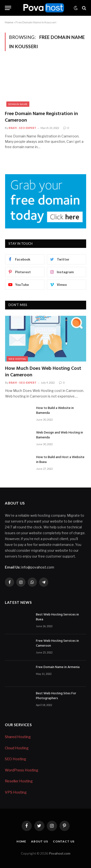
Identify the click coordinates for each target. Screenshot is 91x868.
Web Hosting (17, 359)
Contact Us (64, 841)
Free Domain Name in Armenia (58, 667)
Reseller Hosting (19, 781)
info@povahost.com (29, 567)
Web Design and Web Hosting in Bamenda (60, 435)
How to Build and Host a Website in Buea (60, 460)
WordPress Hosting (22, 770)
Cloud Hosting (17, 748)
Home (9, 22)
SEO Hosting (16, 759)
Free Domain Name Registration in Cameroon (41, 117)
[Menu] (8, 8)
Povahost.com (59, 853)
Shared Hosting (18, 737)
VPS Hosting (16, 792)
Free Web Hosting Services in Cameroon (57, 643)
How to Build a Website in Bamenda (55, 411)
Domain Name (18, 104)
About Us (40, 841)
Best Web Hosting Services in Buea (57, 617)
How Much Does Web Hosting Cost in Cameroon (43, 372)
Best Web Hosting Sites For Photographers (56, 696)
